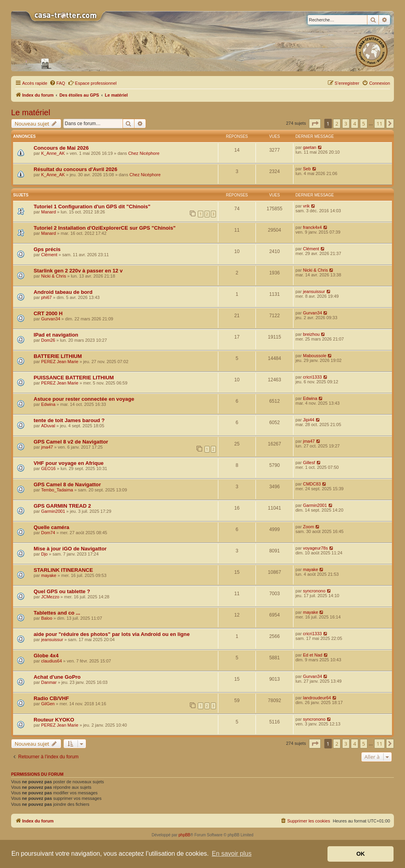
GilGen (48, 704)
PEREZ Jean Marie (60, 362)
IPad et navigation (56, 335)
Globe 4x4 (46, 656)
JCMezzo (50, 597)
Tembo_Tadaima (57, 490)
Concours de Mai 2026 (61, 148)
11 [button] (379, 124)
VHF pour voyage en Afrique (69, 463)
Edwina (48, 404)
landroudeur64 (317, 698)
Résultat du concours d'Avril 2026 (76, 169)
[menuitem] (57, 83)
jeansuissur (314, 291)
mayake (49, 575)
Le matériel (31, 112)
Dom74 (48, 533)
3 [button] (346, 124)
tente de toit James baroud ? (69, 420)
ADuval (48, 426)
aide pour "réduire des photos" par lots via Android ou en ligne (112, 634)
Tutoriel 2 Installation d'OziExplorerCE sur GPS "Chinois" (105, 228)
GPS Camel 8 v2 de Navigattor (71, 442)
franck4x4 (312, 227)
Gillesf (309, 463)
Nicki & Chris (54, 276)
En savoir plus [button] (232, 854)
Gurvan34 (51, 319)
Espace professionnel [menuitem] (92, 83)
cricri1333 (312, 377)
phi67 (46, 297)
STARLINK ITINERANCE (63, 570)
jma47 (47, 447)
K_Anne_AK (53, 153)
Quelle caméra (51, 527)
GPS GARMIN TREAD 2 (62, 506)
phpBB (184, 835)
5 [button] (364, 124)
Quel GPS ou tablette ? (62, 591)
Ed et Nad (313, 655)
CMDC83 (312, 484)
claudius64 (52, 661)
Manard (48, 212)
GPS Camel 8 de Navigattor (67, 484)
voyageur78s (315, 548)
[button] (315, 124)
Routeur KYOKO (54, 720)
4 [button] (355, 124)
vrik (306, 206)
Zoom (308, 527)
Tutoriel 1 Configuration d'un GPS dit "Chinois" (92, 207)
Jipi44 (309, 420)
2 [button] (337, 124)
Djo (44, 554)
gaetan (310, 147)
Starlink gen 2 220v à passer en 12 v (78, 271)
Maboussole (315, 356)
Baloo (47, 618)
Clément (49, 255)
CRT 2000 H (48, 313)
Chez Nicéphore (144, 153)
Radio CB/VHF (51, 698)
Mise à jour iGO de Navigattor (70, 549)
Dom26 (48, 340)
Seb (307, 169)
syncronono (314, 591)
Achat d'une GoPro (57, 677)
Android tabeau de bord (63, 292)
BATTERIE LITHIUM (58, 356)
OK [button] (361, 854)
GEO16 (48, 468)
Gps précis (47, 249)
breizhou (311, 334)
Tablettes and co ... (57, 613)
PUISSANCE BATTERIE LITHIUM (74, 378)
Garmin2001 (53, 511)
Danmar (49, 682)
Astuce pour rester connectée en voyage (84, 399)
